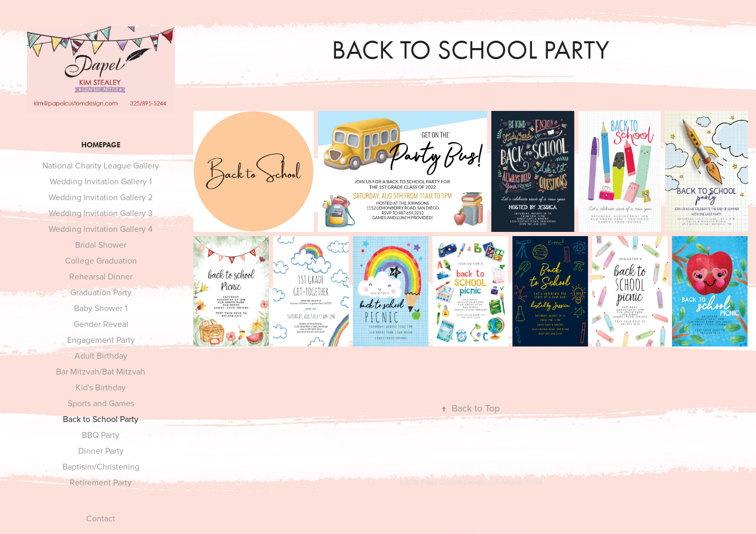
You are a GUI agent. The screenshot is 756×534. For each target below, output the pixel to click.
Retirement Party (101, 482)
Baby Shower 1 (101, 308)
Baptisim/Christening (101, 466)
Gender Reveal (101, 324)
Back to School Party (101, 419)
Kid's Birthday (101, 387)
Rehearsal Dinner (101, 276)
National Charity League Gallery (101, 165)
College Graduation (101, 260)
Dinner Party (101, 451)
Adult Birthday (101, 355)
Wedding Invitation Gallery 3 (101, 213)
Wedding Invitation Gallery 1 (101, 181)
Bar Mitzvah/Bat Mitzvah (101, 371)
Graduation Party (101, 292)
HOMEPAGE (101, 145)
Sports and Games (101, 403)
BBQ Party (101, 435)
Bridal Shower (101, 245)
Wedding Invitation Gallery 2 (101, 197)
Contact (101, 518)
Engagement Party (101, 340)
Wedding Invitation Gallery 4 (101, 229)
